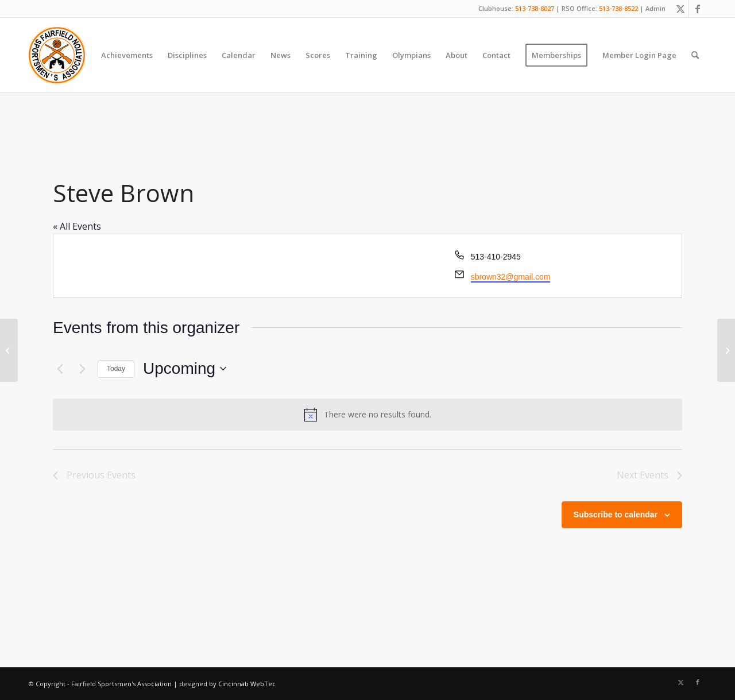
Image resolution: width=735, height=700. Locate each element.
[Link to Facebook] (698, 9)
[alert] (367, 415)
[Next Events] (82, 369)
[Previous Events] (60, 369)
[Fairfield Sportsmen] (57, 55)
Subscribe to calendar (616, 515)
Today (116, 369)
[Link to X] (680, 9)
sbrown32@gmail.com (511, 277)
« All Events (77, 226)
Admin (655, 8)
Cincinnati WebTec (247, 684)
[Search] (695, 55)
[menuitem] (127, 55)
